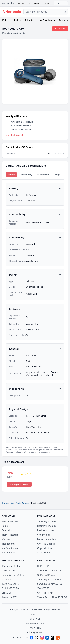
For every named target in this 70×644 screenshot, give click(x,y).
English (61, 3)
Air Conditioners (47, 20)
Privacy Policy (35, 628)
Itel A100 (7, 593)
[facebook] (31, 638)
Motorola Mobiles (46, 539)
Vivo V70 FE (43, 588)
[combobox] (46, 12)
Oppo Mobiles (45, 548)
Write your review (19, 484)
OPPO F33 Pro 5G (46, 575)
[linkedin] (47, 638)
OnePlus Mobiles (46, 544)
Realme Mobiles (46, 530)
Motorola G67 (9, 597)
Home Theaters (10, 535)
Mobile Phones (10, 521)
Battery (11, 175)
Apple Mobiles (45, 553)
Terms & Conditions (35, 623)
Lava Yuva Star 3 (11, 584)
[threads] (52, 638)
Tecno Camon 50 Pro (13, 575)
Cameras (7, 539)
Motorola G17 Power (13, 566)
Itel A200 (7, 579)
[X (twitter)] (37, 638)
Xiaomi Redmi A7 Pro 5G (45, 3)
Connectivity (43, 175)
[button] (35, 188)
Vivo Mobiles (44, 535)
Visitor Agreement (35, 632)
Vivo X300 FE (9, 570)
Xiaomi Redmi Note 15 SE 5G (52, 597)
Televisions (30, 20)
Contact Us (35, 619)
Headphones (9, 544)
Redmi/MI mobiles (47, 526)
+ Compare (60, 29)
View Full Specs (14, 135)
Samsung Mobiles (47, 521)
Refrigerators (9, 553)
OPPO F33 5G (24, 3)
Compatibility (26, 175)
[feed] (58, 638)
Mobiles (6, 20)
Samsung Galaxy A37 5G (50, 579)
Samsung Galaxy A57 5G (50, 584)
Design (57, 175)
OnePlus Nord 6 (46, 593)
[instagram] (42, 638)
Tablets (17, 20)
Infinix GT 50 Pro (11, 588)
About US (35, 614)
